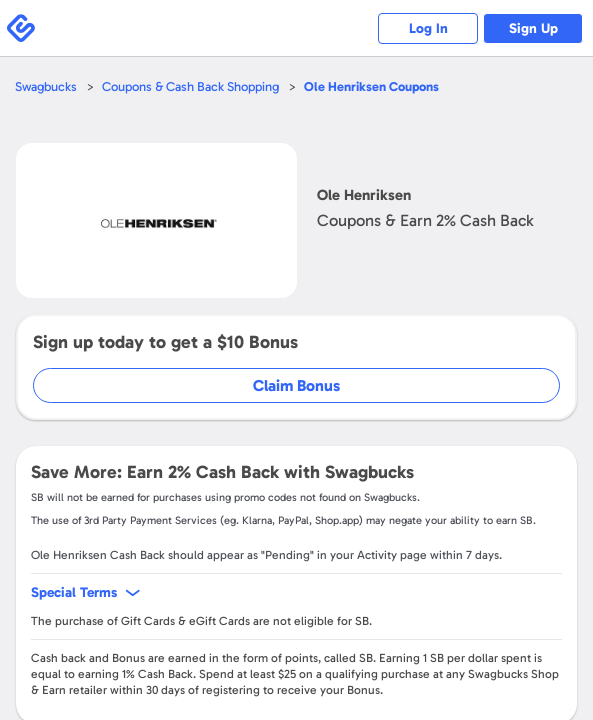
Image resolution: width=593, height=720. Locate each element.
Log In (428, 28)
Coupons (371, 86)
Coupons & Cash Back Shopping (190, 86)
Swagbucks (46, 86)
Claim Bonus (296, 385)
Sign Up (533, 28)
